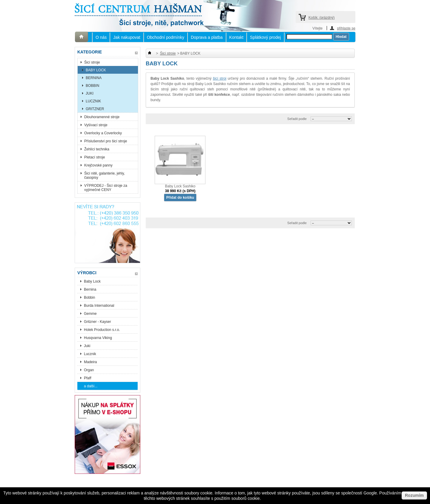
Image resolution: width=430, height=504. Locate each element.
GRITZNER (95, 109)
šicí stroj (220, 78)
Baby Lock (92, 281)
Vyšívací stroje (96, 125)
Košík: (321, 18)
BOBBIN (92, 86)
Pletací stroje (95, 157)
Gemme (90, 314)
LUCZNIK (93, 101)
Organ (89, 370)
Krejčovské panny (98, 165)
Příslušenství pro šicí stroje (106, 141)
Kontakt (236, 37)
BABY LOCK (96, 70)
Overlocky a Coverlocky (103, 133)
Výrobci (87, 273)
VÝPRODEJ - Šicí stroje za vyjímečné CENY (106, 188)
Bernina (90, 289)
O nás (101, 37)
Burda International (100, 306)
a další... (91, 386)
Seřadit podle (297, 119)
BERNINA (94, 78)
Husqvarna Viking (98, 338)
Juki (87, 346)
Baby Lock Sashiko (180, 186)
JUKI (90, 93)
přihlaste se (346, 28)
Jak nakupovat (127, 37)
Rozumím (414, 495)
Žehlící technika (97, 149)
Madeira (90, 362)
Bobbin (89, 298)
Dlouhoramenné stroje (102, 117)
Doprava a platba (207, 37)
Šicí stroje (92, 62)
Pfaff (87, 378)
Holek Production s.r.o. (102, 330)
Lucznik (90, 354)
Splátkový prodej (265, 37)
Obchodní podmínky (166, 37)
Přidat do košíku (180, 198)
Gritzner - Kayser (97, 322)
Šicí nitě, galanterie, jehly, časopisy (105, 175)
